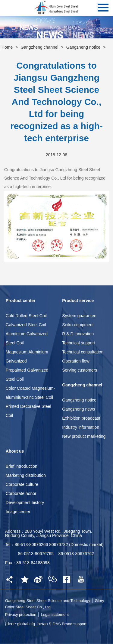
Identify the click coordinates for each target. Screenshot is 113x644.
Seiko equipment (78, 325)
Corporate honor (21, 493)
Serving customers (80, 370)
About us (15, 451)
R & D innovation (78, 334)
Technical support (78, 343)
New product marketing (84, 436)
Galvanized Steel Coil (26, 325)
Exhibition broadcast (81, 418)
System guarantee (79, 316)
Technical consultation (83, 352)
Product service (78, 301)
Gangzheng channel (39, 47)
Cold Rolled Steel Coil (26, 316)
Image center (18, 512)
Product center (21, 301)
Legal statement (55, 615)
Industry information (81, 427)
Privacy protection (21, 615)
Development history (25, 503)
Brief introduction (22, 466)
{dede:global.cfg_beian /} (29, 624)
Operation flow (76, 361)
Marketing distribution (26, 475)
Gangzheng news (78, 409)
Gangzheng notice (83, 47)
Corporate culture (22, 484)
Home (7, 47)
